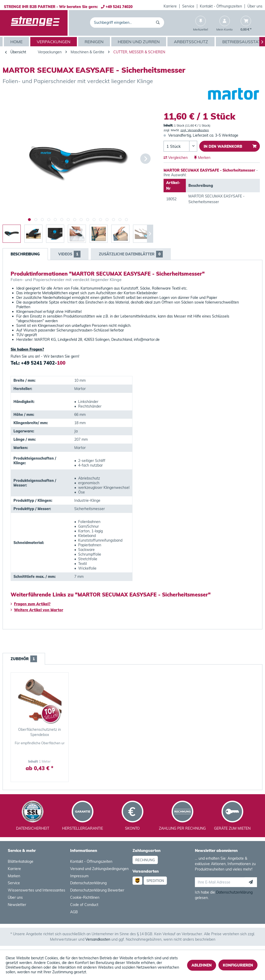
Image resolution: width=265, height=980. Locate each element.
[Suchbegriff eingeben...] (127, 23)
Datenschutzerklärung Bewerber (97, 890)
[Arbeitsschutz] (192, 42)
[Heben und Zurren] (139, 42)
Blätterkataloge (21, 861)
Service (188, 6)
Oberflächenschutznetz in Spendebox (39, 732)
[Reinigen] (95, 42)
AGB (74, 912)
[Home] (17, 42)
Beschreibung (25, 254)
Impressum (79, 876)
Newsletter (17, 905)
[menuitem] (170, 6)
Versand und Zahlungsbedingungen (99, 869)
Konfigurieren (238, 965)
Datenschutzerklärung (88, 883)
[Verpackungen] (54, 42)
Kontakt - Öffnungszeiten (221, 6)
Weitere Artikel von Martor (37, 610)
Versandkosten (98, 939)
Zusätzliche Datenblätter (131, 254)
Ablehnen (202, 965)
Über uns (255, 6)
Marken (14, 876)
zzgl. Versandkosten (195, 130)
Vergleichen (176, 158)
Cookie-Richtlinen (85, 897)
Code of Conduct (84, 905)
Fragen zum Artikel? (31, 604)
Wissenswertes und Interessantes (36, 890)
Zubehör (24, 659)
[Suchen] (159, 23)
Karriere (170, 6)
